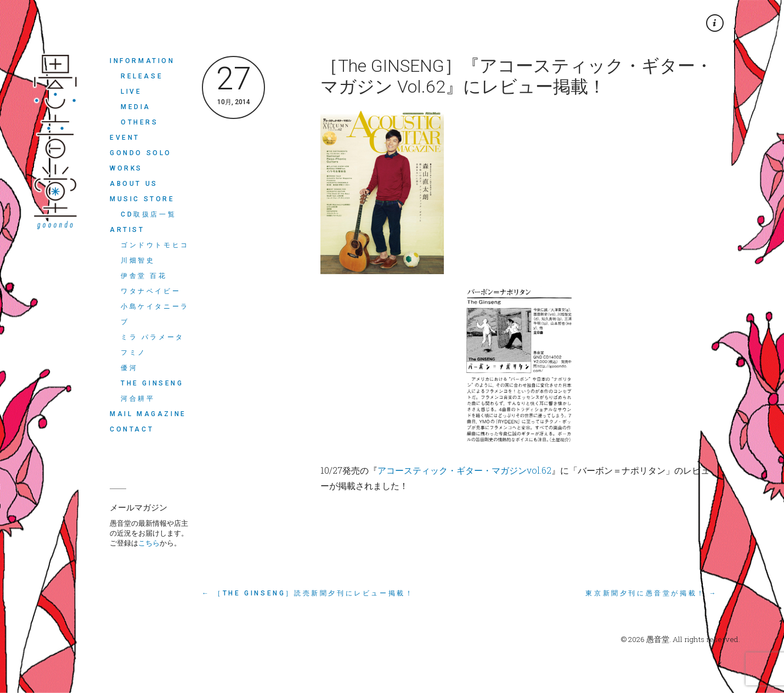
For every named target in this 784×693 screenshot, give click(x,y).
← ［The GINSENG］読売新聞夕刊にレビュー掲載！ (308, 593)
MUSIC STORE (142, 199)
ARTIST (127, 230)
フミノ (134, 353)
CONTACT (132, 429)
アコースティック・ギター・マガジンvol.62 (464, 470)
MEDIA (136, 107)
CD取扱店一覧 (148, 214)
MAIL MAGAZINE (148, 414)
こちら (149, 543)
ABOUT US (134, 184)
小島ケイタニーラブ (155, 314)
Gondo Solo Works (141, 161)
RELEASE (142, 76)
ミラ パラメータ (153, 337)
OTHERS (140, 122)
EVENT (125, 138)
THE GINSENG (152, 383)
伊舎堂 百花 (144, 276)
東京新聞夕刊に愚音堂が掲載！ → (652, 593)
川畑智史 (138, 260)
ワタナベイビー (151, 291)
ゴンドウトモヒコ (155, 245)
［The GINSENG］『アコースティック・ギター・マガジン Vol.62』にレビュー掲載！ (517, 76)
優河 (129, 368)
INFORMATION (142, 61)
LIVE (131, 92)
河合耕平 (138, 399)
